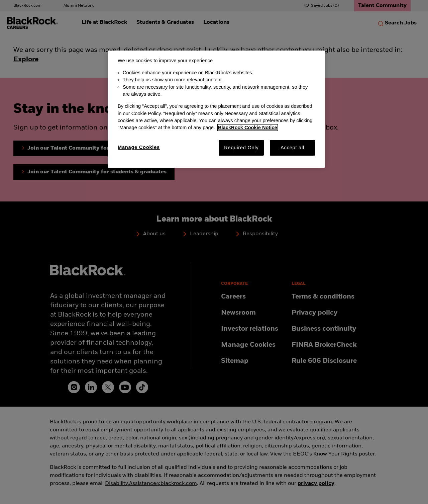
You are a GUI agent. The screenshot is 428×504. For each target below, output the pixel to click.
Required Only (241, 148)
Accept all (292, 148)
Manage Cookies (139, 147)
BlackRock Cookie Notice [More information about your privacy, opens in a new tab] (248, 128)
